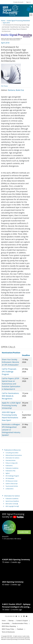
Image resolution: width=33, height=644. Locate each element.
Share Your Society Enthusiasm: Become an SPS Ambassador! (10, 362)
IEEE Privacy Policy (8, 629)
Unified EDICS (10, 489)
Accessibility (6, 623)
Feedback (20, 629)
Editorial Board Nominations (14, 455)
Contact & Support (22, 621)
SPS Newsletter (10, 478)
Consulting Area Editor (12, 453)
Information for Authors (12, 458)
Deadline (26, 355)
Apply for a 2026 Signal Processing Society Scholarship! (11, 405)
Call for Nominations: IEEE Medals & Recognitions (10, 396)
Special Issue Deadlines (12, 501)
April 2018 (6, 23)
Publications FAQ (10, 471)
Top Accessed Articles (12, 486)
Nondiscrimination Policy (20, 623)
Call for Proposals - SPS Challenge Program (10, 372)
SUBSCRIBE (24, 532)
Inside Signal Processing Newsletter (19, 21)
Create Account (18, 2)
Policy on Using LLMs (12, 463)
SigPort (8, 473)
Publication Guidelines (12, 468)
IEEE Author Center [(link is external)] (12, 504)
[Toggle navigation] (31, 15)
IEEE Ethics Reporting (9, 626)
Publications (9, 466)
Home (3, 21)
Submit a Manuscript (12, 484)
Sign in (28, 2)
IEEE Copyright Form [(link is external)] (12, 506)
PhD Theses (4, 86)
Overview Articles (11, 460)
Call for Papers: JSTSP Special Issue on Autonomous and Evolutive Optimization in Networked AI (11, 384)
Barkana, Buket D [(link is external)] (16, 90)
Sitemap (11, 621)
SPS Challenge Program (12, 476)
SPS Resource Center (12, 481)
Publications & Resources (12, 450)
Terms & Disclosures (8, 632)
